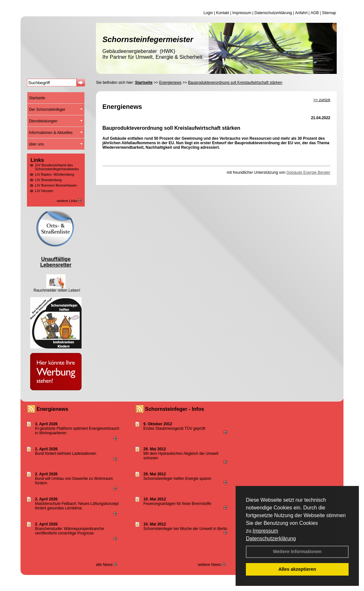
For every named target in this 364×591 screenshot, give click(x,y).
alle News (106, 565)
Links (37, 160)
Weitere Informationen (297, 551)
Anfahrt (301, 13)
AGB (315, 13)
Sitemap (329, 13)
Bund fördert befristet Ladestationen (66, 454)
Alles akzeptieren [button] (297, 569)
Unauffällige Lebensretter (56, 262)
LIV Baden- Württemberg (55, 174)
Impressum (265, 531)
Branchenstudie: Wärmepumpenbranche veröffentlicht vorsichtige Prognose (69, 531)
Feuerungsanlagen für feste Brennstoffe (177, 504)
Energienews (52, 409)
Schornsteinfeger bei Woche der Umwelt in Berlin (185, 529)
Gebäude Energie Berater (308, 172)
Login (208, 13)
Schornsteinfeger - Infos (175, 409)
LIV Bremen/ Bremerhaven (56, 185)
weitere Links (69, 201)
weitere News (211, 565)
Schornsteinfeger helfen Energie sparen (177, 479)
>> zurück (322, 100)
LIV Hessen (44, 191)
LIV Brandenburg (48, 180)
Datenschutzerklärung (271, 538)
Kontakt (223, 13)
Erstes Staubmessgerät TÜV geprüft (174, 428)
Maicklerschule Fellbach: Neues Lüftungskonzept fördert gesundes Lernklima (77, 506)
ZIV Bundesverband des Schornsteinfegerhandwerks (57, 167)
